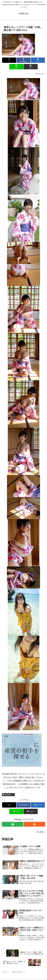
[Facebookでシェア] (24, 60)
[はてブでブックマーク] (38, 60)
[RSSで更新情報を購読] (34, 824)
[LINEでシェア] (16, 67)
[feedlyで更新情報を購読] (13, 824)
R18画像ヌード (8, 795)
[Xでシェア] (9, 60)
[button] (31, 67)
